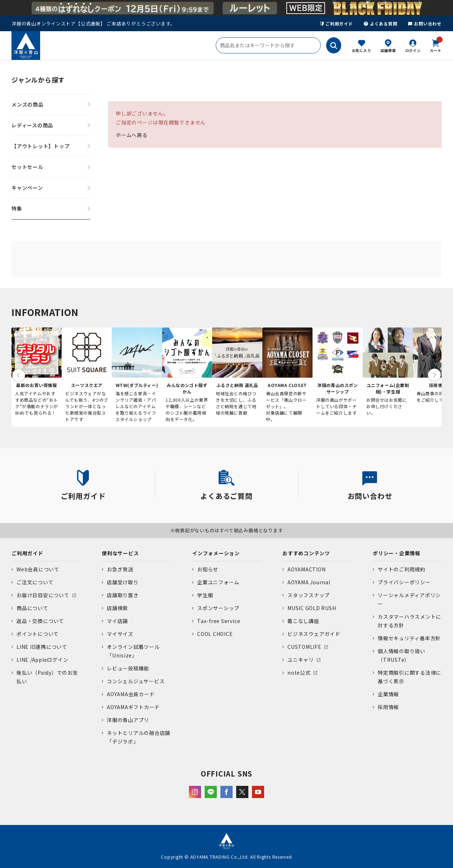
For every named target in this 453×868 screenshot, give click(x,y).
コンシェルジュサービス (136, 681)
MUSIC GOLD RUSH (312, 608)
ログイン (413, 50)
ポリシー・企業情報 (397, 553)
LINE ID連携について (42, 647)
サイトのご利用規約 (402, 569)
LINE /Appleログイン (42, 660)
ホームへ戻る (132, 135)
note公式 (299, 673)
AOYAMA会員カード (131, 694)
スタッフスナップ (309, 595)
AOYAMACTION (306, 569)
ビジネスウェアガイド (314, 634)
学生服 (205, 595)
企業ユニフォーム (218, 582)
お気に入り (362, 50)
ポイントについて (38, 634)
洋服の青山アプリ (128, 720)
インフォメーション (216, 553)
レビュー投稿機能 (128, 668)
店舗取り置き (123, 595)
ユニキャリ (301, 660)
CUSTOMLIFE (304, 647)
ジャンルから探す (38, 80)
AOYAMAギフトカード (133, 707)
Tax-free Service (219, 621)
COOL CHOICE (215, 634)
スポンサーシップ (218, 608)
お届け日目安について (43, 595)
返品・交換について (40, 621)
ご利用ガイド (337, 23)
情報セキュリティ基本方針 (409, 638)
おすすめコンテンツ (306, 553)
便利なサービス (120, 553)
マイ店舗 (117, 621)
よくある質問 (381, 23)
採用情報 (388, 707)
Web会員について (38, 569)
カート (436, 45)
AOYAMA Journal (309, 582)
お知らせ (208, 569)
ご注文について (35, 582)
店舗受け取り (123, 582)
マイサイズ (120, 634)
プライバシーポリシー (404, 582)
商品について (32, 608)
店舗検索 (388, 50)
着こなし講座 (303, 621)
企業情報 (388, 694)
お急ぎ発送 (120, 569)
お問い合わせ (425, 23)
